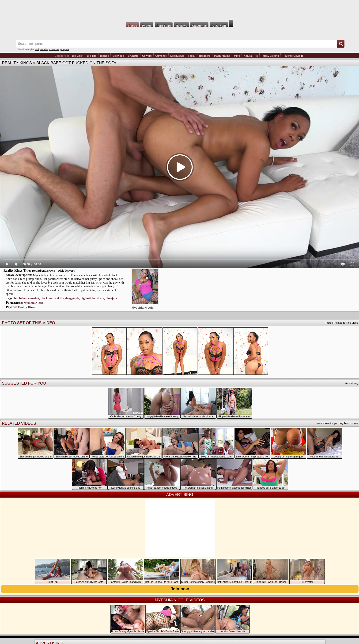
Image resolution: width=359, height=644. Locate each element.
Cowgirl (147, 56)
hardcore (98, 298)
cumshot (44, 49)
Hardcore (205, 56)
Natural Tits (251, 56)
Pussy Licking (270, 56)
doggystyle (72, 298)
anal (37, 49)
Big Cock (78, 56)
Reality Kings (17, 63)
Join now (180, 589)
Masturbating (222, 56)
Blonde (104, 56)
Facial (191, 56)
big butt (86, 298)
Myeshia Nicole (34, 303)
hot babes (20, 298)
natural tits (57, 298)
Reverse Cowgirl (293, 56)
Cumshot (161, 56)
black (44, 298)
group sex (65, 49)
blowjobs (112, 298)
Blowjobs (118, 56)
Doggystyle (177, 56)
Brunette (133, 56)
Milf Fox (179, 10)
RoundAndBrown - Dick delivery (53, 271)
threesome (54, 49)
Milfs (237, 56)
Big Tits (92, 56)
